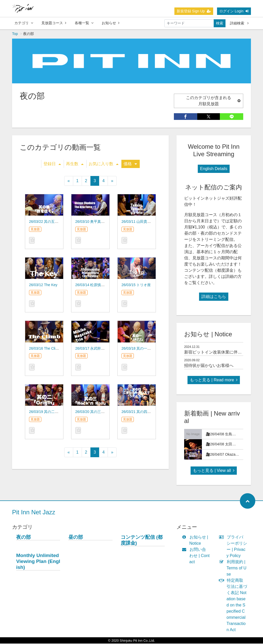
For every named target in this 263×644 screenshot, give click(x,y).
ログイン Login (234, 11)
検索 (220, 23)
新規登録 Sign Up (194, 11)
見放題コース (54, 23)
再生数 (75, 164)
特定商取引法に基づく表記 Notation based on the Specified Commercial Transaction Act (234, 606)
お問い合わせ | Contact (197, 556)
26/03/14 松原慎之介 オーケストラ (103, 285)
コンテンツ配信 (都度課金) (142, 541)
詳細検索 (239, 23)
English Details (214, 169)
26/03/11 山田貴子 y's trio (142, 222)
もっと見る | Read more (214, 380)
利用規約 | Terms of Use (234, 568)
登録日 (52, 164)
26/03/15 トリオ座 (136, 285)
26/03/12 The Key (43, 285)
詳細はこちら (214, 297)
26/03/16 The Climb (45, 349)
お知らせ (111, 23)
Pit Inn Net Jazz (34, 513)
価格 (130, 164)
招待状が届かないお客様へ (209, 366)
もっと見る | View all (214, 471)
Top (15, 34)
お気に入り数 (104, 164)
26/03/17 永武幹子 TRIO (95, 349)
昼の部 (76, 538)
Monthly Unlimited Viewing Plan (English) (38, 562)
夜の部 (24, 538)
